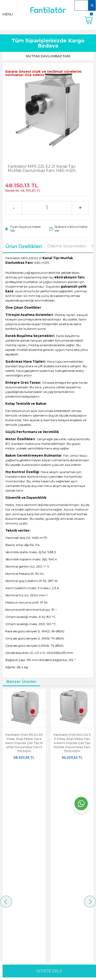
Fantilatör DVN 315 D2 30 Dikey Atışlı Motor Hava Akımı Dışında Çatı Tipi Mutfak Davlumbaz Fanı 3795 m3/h (24, 743)
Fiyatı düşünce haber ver (25, 229)
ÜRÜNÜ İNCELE (24, 769)
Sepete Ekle (49, 971)
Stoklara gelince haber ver (71, 229)
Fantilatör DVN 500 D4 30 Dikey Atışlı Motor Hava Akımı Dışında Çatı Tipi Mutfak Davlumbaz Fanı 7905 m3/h (72, 743)
